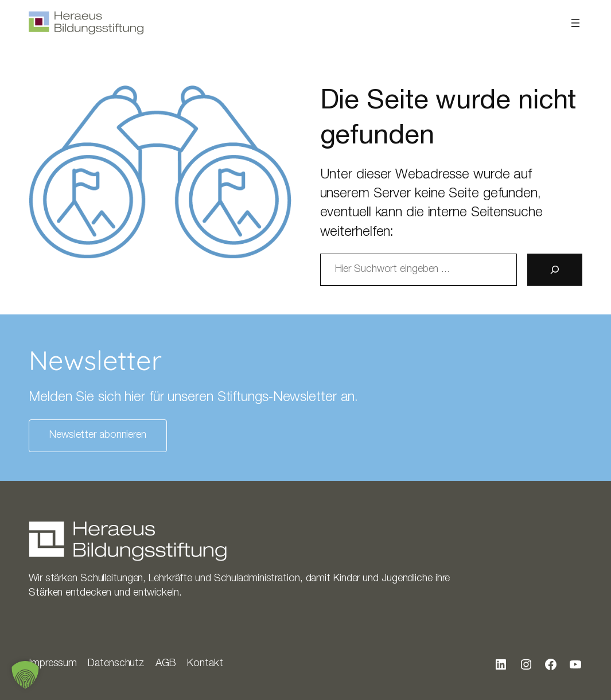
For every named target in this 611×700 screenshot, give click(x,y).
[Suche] (555, 270)
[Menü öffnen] (575, 23)
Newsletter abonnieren (98, 435)
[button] (25, 675)
